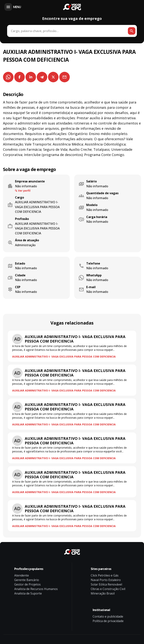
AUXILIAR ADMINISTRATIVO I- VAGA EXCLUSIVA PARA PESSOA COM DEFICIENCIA (64, 356)
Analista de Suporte (28, 593)
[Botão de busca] (132, 31)
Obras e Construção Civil (108, 589)
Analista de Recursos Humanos (36, 589)
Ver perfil (24, 191)
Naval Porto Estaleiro (106, 580)
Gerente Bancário (27, 580)
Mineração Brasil (103, 593)
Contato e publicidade (108, 616)
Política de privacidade (108, 621)
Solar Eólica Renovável (106, 584)
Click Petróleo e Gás (105, 575)
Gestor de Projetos (27, 584)
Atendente (22, 575)
